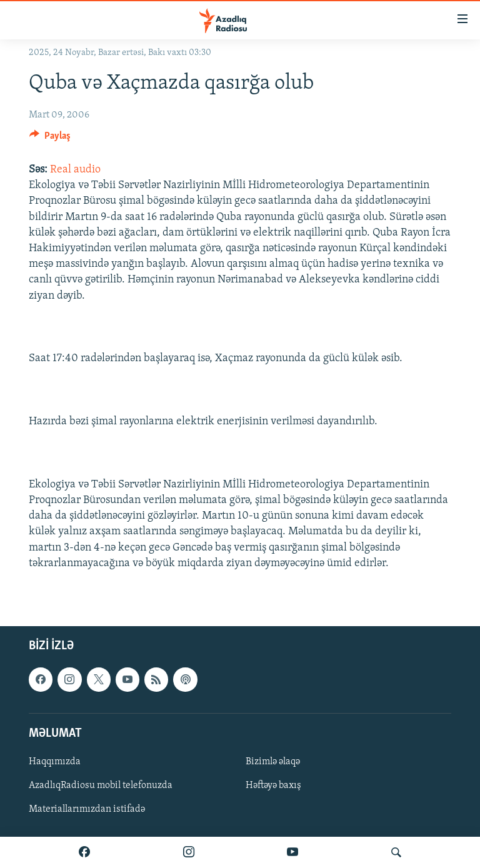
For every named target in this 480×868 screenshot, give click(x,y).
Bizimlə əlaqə (273, 762)
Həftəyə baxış (273, 786)
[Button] (50, 139)
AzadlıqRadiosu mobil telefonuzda (101, 786)
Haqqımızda (55, 762)
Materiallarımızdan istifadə (87, 809)
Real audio (75, 170)
